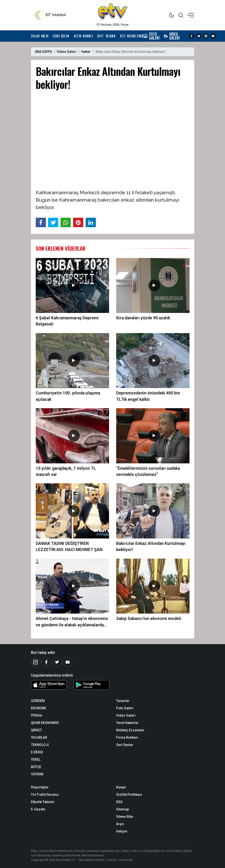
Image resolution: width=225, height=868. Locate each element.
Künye (121, 787)
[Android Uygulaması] (91, 686)
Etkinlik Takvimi (43, 802)
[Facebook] (46, 662)
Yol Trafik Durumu (45, 795)
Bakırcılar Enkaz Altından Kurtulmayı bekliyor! (151, 547)
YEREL (36, 759)
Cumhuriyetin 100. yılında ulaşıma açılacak (68, 396)
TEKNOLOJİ (40, 745)
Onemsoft (126, 860)
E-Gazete (38, 809)
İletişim (122, 831)
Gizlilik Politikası (129, 795)
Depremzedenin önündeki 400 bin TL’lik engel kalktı (148, 396)
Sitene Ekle (125, 817)
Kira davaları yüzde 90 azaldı (143, 318)
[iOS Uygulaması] (49, 685)
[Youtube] (68, 662)
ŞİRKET (36, 730)
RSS (119, 802)
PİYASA (37, 715)
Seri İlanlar (125, 745)
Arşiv (120, 824)
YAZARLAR (39, 737)
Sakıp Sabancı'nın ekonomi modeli (149, 619)
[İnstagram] (36, 662)
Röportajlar (40, 787)
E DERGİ (37, 752)
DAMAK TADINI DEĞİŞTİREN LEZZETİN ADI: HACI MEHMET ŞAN (69, 547)
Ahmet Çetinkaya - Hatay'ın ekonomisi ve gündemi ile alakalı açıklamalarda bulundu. (72, 622)
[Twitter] (57, 662)
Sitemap (123, 809)
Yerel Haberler (127, 723)
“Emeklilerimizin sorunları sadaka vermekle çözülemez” (148, 471)
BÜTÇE (36, 767)
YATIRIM (37, 774)
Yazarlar (123, 701)
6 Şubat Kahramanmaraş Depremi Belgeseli (67, 321)
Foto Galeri (125, 708)
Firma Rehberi (127, 737)
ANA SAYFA (43, 52)
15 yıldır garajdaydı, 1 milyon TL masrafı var (66, 471)
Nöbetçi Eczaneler (130, 730)
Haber (86, 52)
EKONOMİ (38, 708)
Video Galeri (66, 52)
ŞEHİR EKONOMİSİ (45, 723)
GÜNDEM (38, 701)
